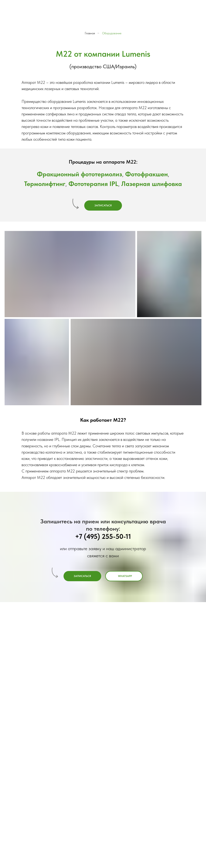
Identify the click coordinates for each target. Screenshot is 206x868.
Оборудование (112, 33)
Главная (90, 33)
